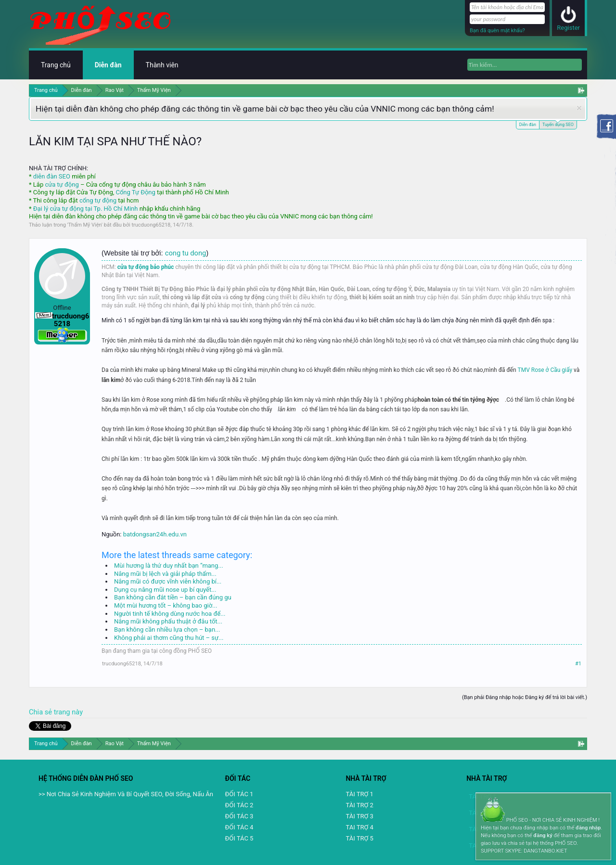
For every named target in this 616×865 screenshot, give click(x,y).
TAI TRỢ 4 (359, 827)
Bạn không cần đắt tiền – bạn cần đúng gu (173, 597)
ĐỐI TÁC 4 (239, 827)
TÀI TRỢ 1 (359, 794)
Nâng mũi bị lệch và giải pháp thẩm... (165, 574)
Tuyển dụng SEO (558, 124)
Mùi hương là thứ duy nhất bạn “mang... (169, 566)
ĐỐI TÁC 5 (239, 838)
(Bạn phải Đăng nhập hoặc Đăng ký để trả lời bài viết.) (525, 697)
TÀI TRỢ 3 (359, 816)
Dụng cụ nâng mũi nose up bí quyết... (165, 590)
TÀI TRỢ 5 (359, 838)
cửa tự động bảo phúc (146, 267)
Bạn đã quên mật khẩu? (497, 31)
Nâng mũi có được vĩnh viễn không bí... (168, 581)
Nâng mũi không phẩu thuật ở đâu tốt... (168, 621)
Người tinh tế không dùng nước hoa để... (170, 614)
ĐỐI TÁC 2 (239, 805)
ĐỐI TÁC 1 (239, 794)
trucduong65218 (151, 225)
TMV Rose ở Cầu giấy (546, 370)
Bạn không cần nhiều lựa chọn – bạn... (167, 630)
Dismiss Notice (579, 108)
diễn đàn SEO (52, 176)
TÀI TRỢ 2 (359, 805)
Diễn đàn (528, 125)
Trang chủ (56, 65)
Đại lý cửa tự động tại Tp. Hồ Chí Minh (86, 209)
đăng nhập (588, 828)
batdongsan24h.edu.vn (155, 534)
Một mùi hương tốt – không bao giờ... (166, 605)
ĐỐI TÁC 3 (239, 816)
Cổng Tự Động (135, 192)
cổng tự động (98, 200)
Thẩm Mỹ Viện (85, 225)
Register (568, 28)
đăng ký (543, 835)
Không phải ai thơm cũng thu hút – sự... (169, 638)
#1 (578, 664)
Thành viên (162, 65)
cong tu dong (186, 253)
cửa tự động (62, 184)
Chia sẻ (41, 712)
